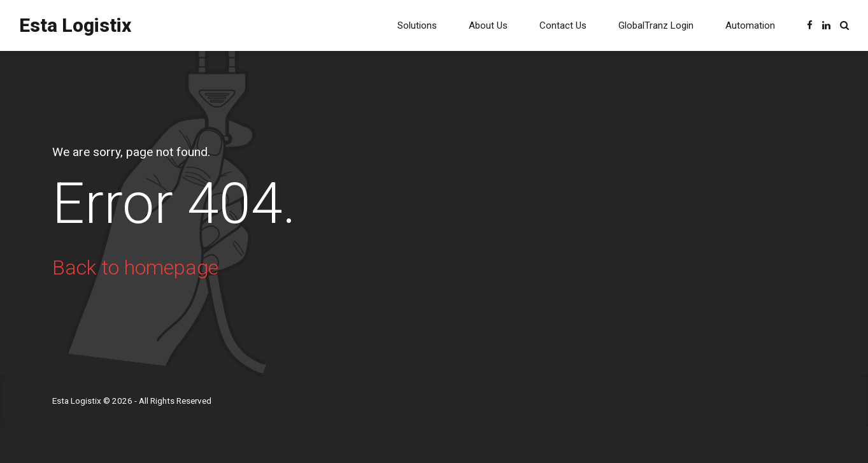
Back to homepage (135, 267)
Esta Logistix (75, 25)
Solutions (417, 25)
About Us (488, 25)
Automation (750, 25)
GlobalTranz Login (656, 25)
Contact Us (563, 25)
